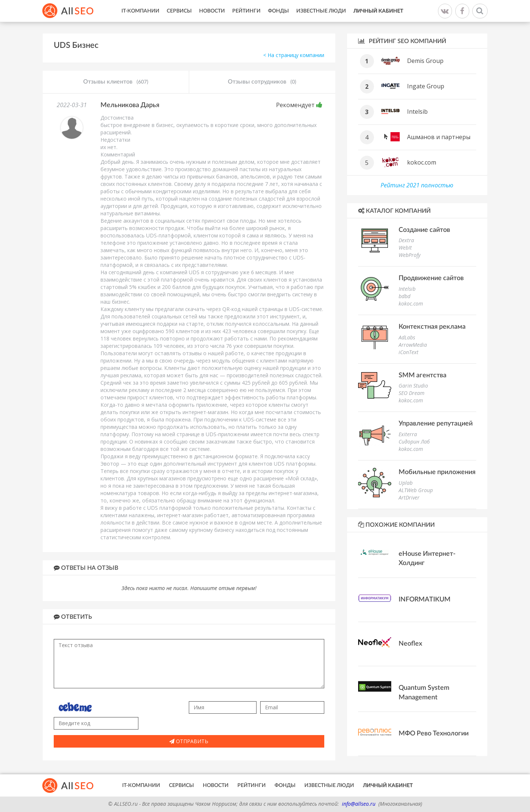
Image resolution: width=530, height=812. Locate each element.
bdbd (404, 296)
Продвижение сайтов (431, 278)
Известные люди (321, 11)
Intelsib (417, 112)
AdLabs (407, 337)
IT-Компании (140, 11)
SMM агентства (423, 375)
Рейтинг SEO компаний (402, 41)
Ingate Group (426, 86)
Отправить (189, 741)
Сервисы (179, 11)
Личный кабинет (378, 11)
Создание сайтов (424, 230)
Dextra (406, 240)
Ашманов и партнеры (439, 137)
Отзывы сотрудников (262, 82)
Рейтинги (246, 11)
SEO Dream (411, 393)
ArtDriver (409, 497)
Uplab (406, 483)
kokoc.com (422, 162)
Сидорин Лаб (414, 442)
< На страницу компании (294, 55)
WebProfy (409, 255)
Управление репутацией (436, 424)
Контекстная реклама (432, 327)
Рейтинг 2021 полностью (417, 185)
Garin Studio (413, 386)
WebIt (405, 248)
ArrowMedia (413, 345)
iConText (409, 352)
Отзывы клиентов (116, 82)
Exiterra (408, 434)
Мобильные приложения (437, 472)
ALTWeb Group (416, 490)
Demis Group (425, 61)
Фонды (278, 11)
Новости (212, 11)
